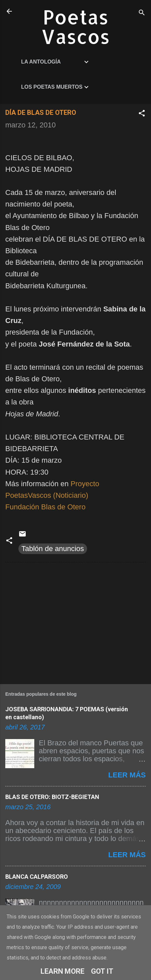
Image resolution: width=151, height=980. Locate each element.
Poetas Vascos (75, 26)
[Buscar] (142, 13)
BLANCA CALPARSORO (37, 877)
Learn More (62, 971)
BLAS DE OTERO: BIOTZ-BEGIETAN (52, 797)
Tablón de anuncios (53, 549)
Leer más (127, 775)
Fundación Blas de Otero (45, 507)
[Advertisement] (75, 622)
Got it (102, 971)
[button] (142, 114)
